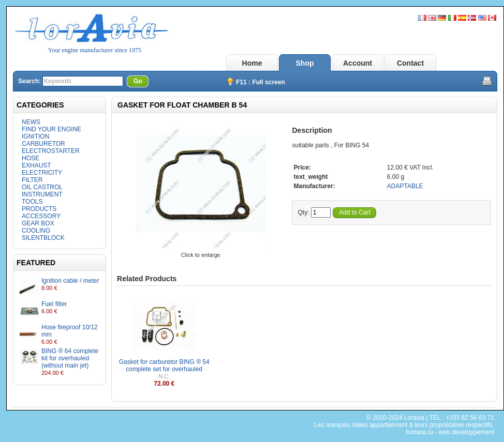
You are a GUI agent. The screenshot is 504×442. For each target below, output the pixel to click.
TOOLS (32, 202)
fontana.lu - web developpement (450, 432)
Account (358, 63)
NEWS (31, 122)
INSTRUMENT (42, 194)
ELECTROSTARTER (51, 151)
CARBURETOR (43, 144)
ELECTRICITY (42, 173)
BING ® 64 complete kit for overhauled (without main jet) (70, 358)
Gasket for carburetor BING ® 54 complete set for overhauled (164, 365)
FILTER (32, 180)
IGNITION (35, 136)
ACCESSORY (41, 216)
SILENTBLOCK (43, 238)
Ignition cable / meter (70, 281)
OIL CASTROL (42, 187)
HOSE (31, 158)
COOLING (36, 231)
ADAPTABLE (405, 186)
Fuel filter (54, 304)
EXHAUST (36, 165)
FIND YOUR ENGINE (51, 129)
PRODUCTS (39, 209)
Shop (305, 63)
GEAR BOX (38, 223)
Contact (410, 63)
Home (252, 63)
